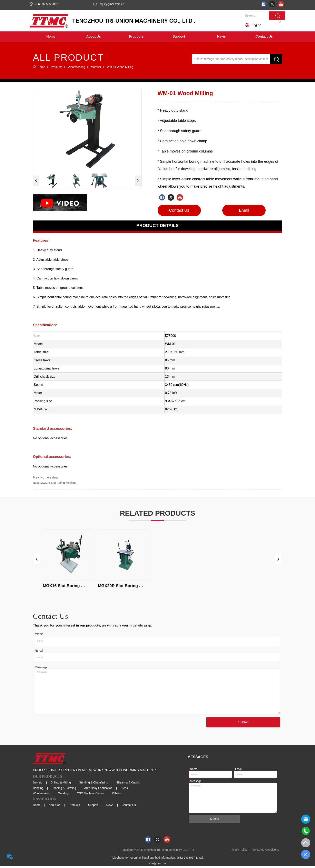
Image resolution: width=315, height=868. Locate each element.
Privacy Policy (238, 851)
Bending (38, 790)
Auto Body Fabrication (98, 790)
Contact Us (129, 807)
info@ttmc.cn (158, 865)
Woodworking (77, 67)
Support (93, 807)
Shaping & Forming (64, 790)
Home (41, 67)
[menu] (157, 37)
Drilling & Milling (61, 784)
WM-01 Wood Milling (120, 67)
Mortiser (96, 67)
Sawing (38, 784)
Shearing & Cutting (128, 784)
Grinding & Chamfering (93, 784)
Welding (63, 795)
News (110, 807)
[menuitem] (94, 37)
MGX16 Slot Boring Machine (58, 483)
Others (116, 795)
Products (57, 67)
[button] (94, 37)
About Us (55, 807)
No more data (49, 477)
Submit (243, 724)
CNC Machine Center (90, 795)
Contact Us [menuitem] (264, 36)
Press (124, 790)
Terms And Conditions (265, 851)
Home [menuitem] (51, 36)
